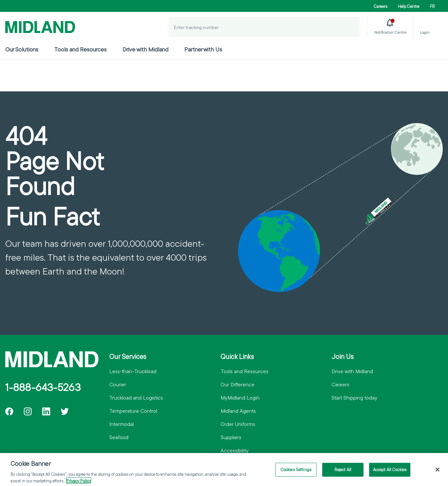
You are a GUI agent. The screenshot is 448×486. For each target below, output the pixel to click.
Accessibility (235, 450)
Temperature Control (133, 411)
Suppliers (231, 437)
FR (432, 6)
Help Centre (409, 6)
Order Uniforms (238, 424)
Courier (118, 384)
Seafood (119, 437)
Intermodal (121, 424)
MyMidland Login (240, 398)
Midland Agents (238, 411)
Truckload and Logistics (136, 398)
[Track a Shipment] (350, 27)
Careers (380, 6)
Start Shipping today (354, 398)
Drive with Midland (145, 49)
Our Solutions (22, 49)
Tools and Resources (80, 49)
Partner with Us (203, 49)
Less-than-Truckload (133, 371)
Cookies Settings (296, 472)
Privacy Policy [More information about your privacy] (79, 483)
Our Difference (238, 384)
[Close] (437, 472)
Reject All (343, 472)
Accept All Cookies (390, 472)
